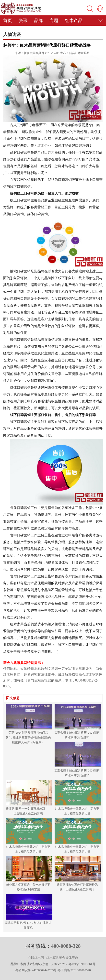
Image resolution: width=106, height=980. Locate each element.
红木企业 (44, 146)
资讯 (23, 21)
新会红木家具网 (79, 53)
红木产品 (74, 21)
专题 (54, 21)
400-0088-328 (66, 946)
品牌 (38, 21)
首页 (8, 21)
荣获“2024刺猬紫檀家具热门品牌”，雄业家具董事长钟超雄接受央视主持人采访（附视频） (28, 738)
